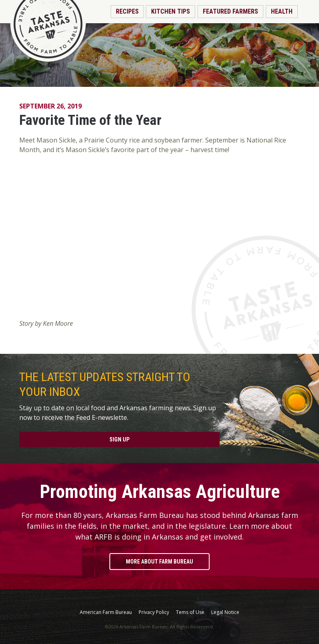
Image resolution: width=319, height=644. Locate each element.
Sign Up (119, 439)
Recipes (127, 11)
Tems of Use (190, 612)
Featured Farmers (230, 11)
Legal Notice (225, 612)
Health (282, 11)
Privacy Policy (154, 612)
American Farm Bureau (106, 612)
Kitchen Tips (171, 11)
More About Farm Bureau (159, 562)
